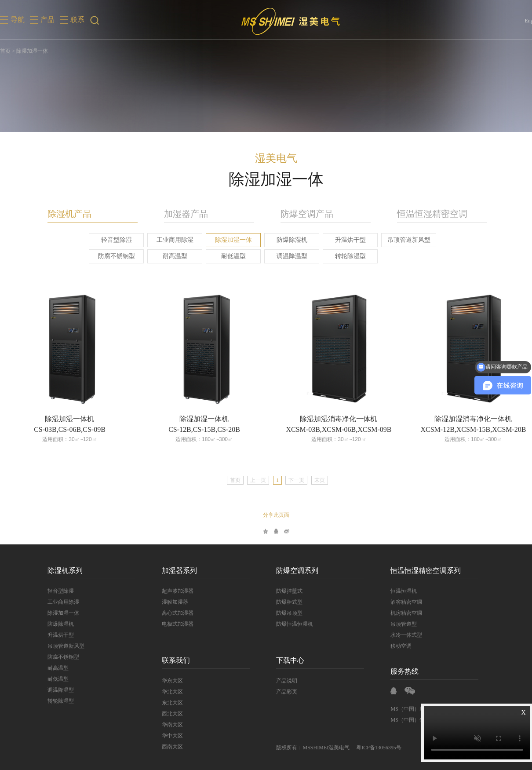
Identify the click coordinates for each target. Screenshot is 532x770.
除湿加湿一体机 (61, 419)
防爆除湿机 (283, 240)
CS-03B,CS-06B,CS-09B (61, 429)
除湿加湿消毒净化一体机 (330, 419)
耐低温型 (225, 256)
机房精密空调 (398, 613)
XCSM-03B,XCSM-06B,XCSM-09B (330, 429)
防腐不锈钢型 (108, 256)
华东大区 (164, 681)
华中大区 (164, 736)
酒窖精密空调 (398, 602)
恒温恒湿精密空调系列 (417, 571)
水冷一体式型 (398, 635)
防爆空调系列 (289, 571)
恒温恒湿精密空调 (424, 214)
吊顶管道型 (395, 624)
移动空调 (393, 646)
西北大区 (164, 714)
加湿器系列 (171, 571)
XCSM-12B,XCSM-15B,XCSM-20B (465, 429)
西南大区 (164, 747)
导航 (18, 20)
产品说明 (278, 681)
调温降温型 (283, 256)
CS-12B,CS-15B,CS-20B (196, 429)
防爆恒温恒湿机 (286, 624)
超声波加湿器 (169, 591)
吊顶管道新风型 (400, 240)
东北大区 (164, 703)
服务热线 (396, 671)
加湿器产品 (178, 214)
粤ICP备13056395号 (370, 748)
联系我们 (168, 660)
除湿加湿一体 (225, 240)
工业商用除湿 (166, 240)
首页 (5, 51)
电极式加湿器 (169, 624)
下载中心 (282, 660)
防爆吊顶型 (281, 613)
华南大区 (164, 725)
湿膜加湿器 (167, 602)
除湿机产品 (61, 214)
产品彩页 (278, 692)
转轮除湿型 (342, 256)
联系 (77, 20)
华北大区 (164, 692)
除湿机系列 (57, 571)
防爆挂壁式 (281, 591)
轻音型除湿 (108, 240)
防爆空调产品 (299, 214)
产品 (47, 20)
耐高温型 (166, 256)
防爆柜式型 (281, 602)
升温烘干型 (342, 240)
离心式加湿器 (169, 613)
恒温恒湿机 (395, 591)
